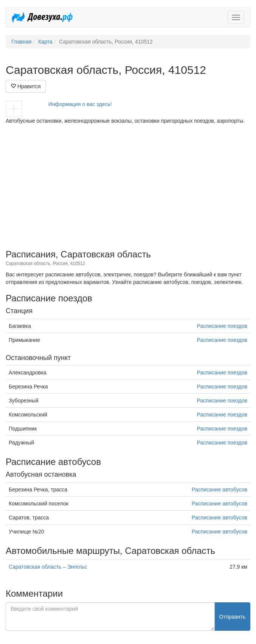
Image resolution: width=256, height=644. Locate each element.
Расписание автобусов (220, 490)
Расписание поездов (222, 326)
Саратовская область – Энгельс (48, 567)
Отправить (232, 617)
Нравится (26, 86)
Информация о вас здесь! (80, 104)
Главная (21, 42)
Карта (45, 42)
